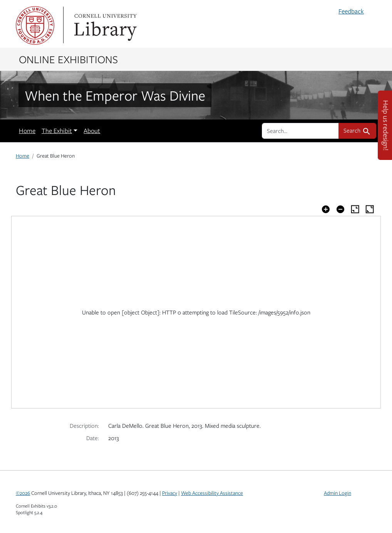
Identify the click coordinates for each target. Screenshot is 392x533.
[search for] (300, 131)
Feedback (351, 11)
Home (27, 131)
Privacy (170, 493)
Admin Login (338, 493)
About (92, 131)
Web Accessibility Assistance (212, 493)
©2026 (23, 493)
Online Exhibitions (68, 59)
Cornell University (35, 25)
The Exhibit (57, 131)
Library (104, 25)
